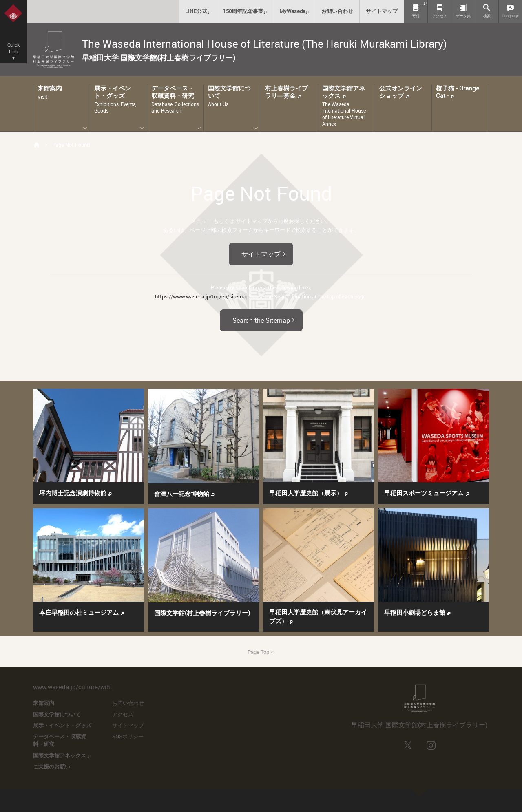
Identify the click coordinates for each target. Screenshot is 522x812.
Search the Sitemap (265, 320)
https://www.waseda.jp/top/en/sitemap (202, 296)
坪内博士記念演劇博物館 (76, 493)
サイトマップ (265, 254)
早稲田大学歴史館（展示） (309, 493)
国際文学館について (57, 714)
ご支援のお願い (52, 766)
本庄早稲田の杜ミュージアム (82, 612)
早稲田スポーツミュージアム (427, 493)
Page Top (261, 652)
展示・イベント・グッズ (62, 725)
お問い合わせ (128, 703)
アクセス (123, 714)
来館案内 (44, 703)
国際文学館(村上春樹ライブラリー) (202, 613)
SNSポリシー (128, 736)
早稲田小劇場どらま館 (418, 612)
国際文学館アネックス (62, 755)
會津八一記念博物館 (185, 494)
